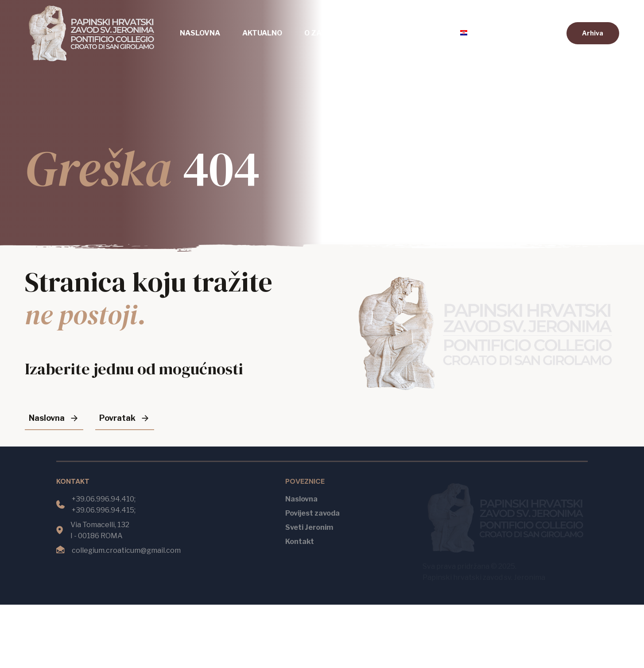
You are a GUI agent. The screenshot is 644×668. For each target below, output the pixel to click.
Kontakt (421, 33)
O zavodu (323, 33)
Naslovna (200, 33)
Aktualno (262, 33)
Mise (372, 33)
